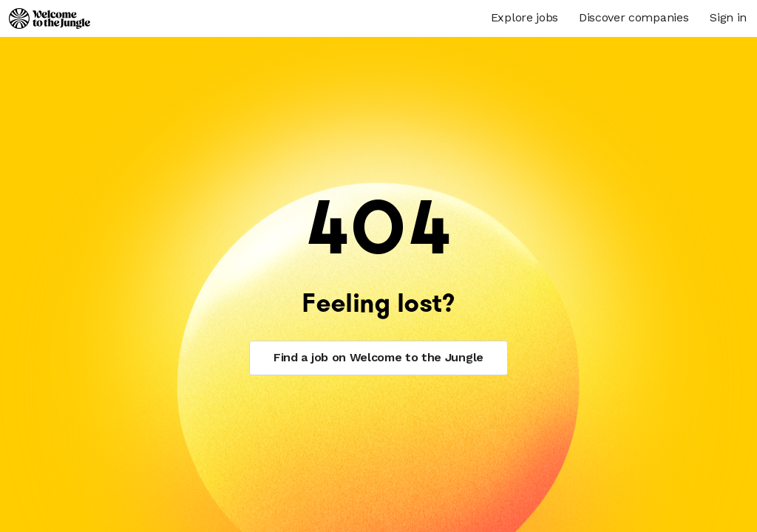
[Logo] (50, 18)
